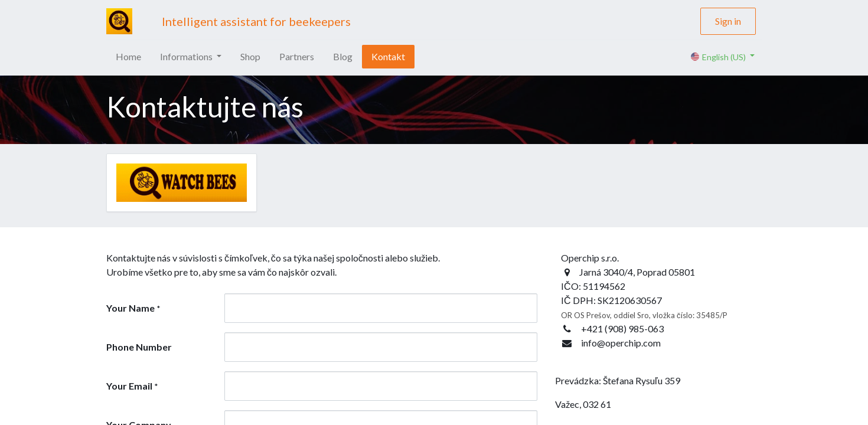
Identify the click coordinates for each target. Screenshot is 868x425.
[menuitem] (128, 57)
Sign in (728, 21)
